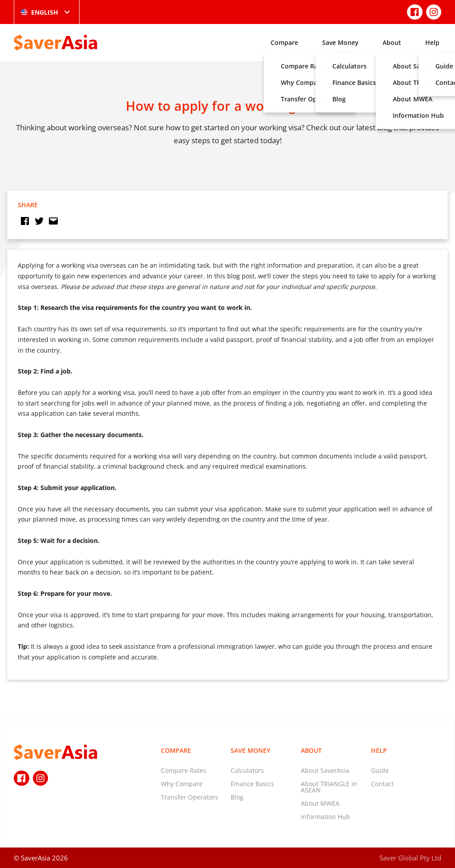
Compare (284, 42)
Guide (380, 770)
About (392, 42)
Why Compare (182, 784)
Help (432, 42)
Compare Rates (184, 770)
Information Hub (325, 817)
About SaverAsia (325, 770)
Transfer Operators (190, 797)
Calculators (247, 770)
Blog (237, 797)
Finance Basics (252, 784)
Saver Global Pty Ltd (410, 858)
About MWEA (320, 803)
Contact (382, 784)
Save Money (340, 42)
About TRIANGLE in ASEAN (329, 787)
